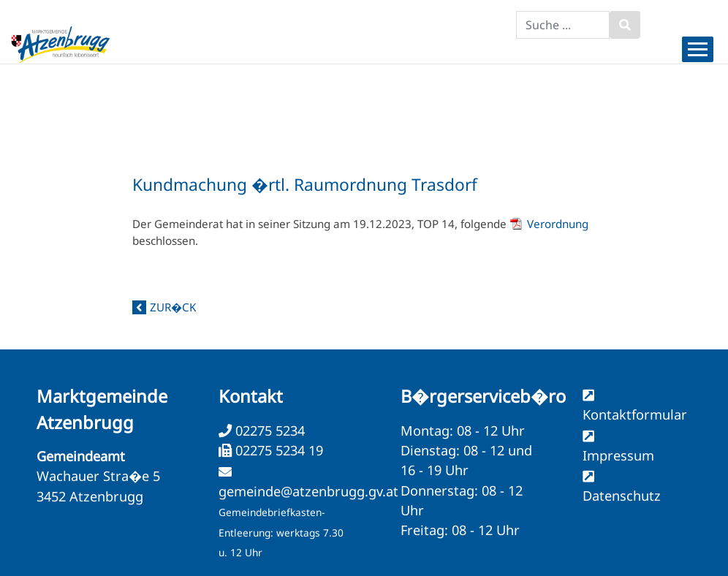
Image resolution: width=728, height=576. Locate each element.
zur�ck (173, 307)
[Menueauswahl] (698, 49)
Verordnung (558, 224)
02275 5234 (268, 431)
